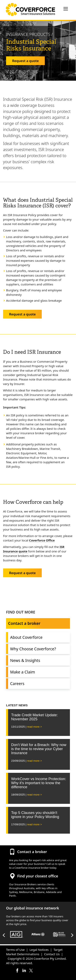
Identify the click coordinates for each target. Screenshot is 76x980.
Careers (17, 684)
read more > (35, 727)
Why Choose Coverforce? (33, 649)
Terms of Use (15, 950)
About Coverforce (26, 637)
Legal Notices (39, 950)
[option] (17, 935)
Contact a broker (24, 623)
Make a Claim (23, 672)
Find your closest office (38, 876)
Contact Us (52, 954)
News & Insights (25, 660)
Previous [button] (4, 935)
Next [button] (72, 935)
